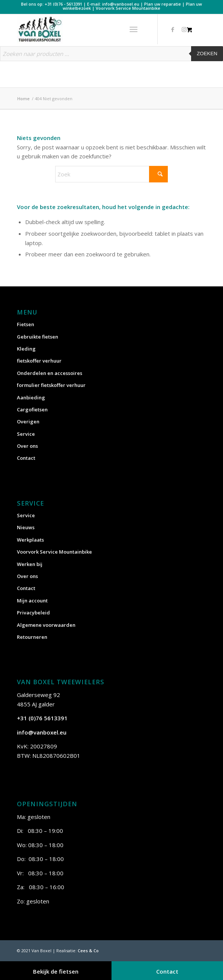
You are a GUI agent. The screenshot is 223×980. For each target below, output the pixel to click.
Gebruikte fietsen (38, 337)
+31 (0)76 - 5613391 (63, 4)
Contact (26, 458)
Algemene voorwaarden (46, 625)
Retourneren (32, 637)
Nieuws (26, 527)
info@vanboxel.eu (121, 4)
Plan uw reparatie (163, 4)
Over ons (27, 446)
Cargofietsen (32, 409)
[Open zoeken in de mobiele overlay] (111, 57)
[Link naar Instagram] (184, 29)
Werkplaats (30, 540)
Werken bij (30, 564)
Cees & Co (88, 951)
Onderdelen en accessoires (50, 373)
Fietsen (26, 324)
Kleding (26, 349)
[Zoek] (111, 174)
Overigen (28, 422)
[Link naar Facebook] (173, 29)
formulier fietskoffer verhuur (51, 385)
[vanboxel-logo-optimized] (93, 29)
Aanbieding (31, 397)
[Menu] (134, 29)
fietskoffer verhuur (39, 361)
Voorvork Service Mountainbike (128, 8)
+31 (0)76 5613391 (42, 718)
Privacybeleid (33, 613)
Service (26, 434)
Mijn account (32, 601)
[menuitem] (135, 29)
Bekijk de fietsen (56, 971)
